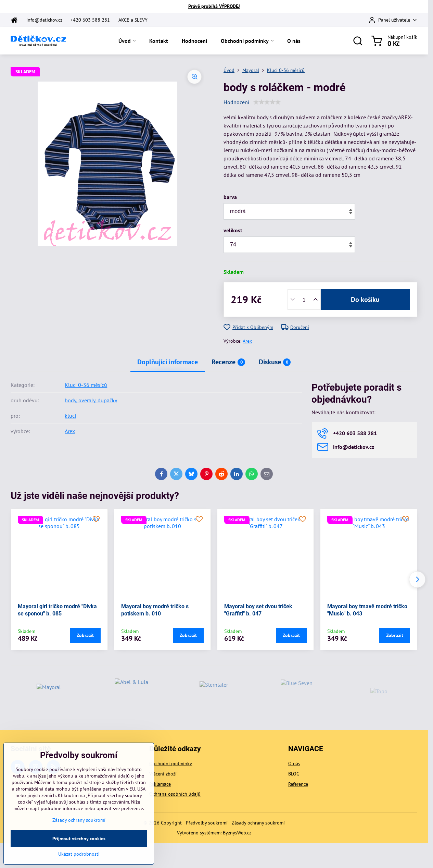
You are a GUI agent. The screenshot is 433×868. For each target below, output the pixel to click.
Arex (247, 341)
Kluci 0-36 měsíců (86, 385)
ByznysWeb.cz (237, 833)
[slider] (267, 102)
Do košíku (365, 299)
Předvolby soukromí (207, 823)
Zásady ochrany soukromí (258, 823)
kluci (70, 416)
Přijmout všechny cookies (79, 853)
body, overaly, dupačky (91, 400)
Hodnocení (236, 102)
